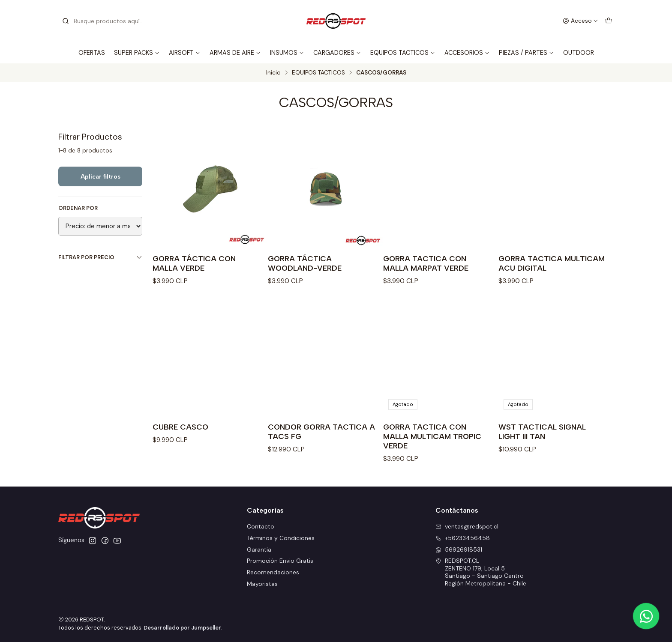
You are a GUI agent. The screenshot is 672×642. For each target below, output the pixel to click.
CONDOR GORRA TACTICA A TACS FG (321, 431)
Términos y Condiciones (281, 538)
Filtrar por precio (100, 257)
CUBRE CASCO (180, 427)
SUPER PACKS (137, 53)
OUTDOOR (579, 53)
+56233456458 (463, 538)
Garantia (259, 549)
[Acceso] (580, 21)
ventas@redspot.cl (467, 526)
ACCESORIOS (467, 53)
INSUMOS (287, 53)
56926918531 (459, 549)
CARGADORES (337, 53)
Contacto (261, 526)
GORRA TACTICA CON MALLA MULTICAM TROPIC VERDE (432, 436)
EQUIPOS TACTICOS (403, 53)
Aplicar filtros (100, 176)
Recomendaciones (273, 572)
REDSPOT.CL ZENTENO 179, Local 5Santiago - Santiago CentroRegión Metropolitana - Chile (481, 572)
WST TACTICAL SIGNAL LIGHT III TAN (542, 431)
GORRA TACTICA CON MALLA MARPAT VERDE (426, 263)
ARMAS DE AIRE (235, 53)
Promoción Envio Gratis (280, 561)
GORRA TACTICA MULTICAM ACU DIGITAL (552, 263)
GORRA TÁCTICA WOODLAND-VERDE (305, 263)
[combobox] (105, 21)
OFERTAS (92, 53)
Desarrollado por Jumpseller (182, 628)
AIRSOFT (185, 53)
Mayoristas (262, 584)
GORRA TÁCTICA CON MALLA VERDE (194, 263)
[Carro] (609, 21)
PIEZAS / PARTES (526, 53)
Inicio (273, 73)
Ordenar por (78, 208)
